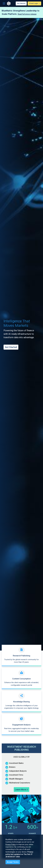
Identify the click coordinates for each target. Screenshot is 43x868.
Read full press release (27, 14)
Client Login (34, 3)
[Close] (13, 862)
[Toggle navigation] (4, 4)
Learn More (21, 790)
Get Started (21, 3)
